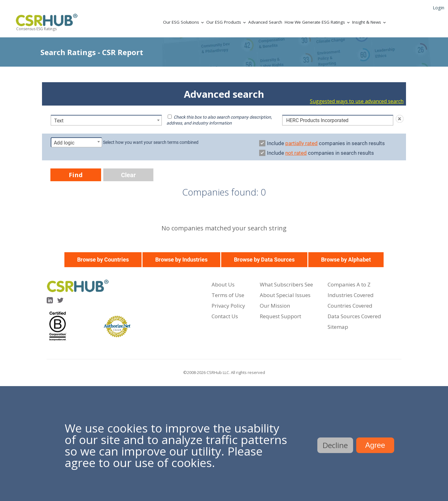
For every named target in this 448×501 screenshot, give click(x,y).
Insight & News (367, 22)
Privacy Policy (228, 306)
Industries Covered (351, 295)
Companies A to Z (349, 284)
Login (439, 7)
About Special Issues (285, 295)
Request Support (280, 316)
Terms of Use (228, 295)
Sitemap (338, 327)
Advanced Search (265, 22)
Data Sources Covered (354, 316)
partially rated (301, 143)
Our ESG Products (224, 22)
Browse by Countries (103, 260)
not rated (296, 153)
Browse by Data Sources (264, 260)
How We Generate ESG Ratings (315, 22)
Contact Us (225, 316)
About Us (223, 284)
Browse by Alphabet (346, 260)
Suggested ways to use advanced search (357, 101)
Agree (375, 445)
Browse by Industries (181, 260)
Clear (128, 175)
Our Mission (275, 306)
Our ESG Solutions (181, 22)
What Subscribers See (286, 284)
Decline (335, 445)
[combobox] (106, 120)
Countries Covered (350, 306)
